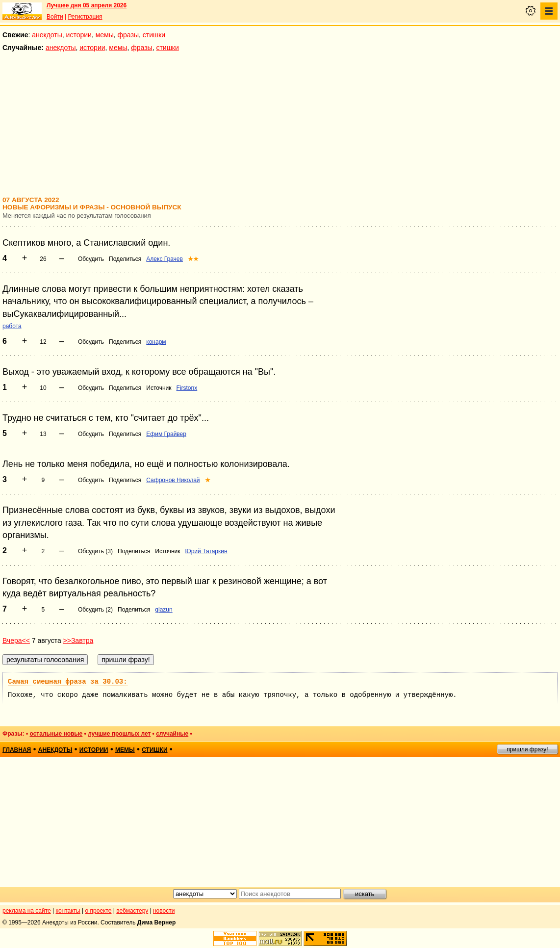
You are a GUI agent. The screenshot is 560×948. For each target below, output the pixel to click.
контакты (68, 911)
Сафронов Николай (173, 480)
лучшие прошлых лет (119, 734)
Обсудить (91, 259)
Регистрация (85, 17)
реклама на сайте (27, 911)
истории (79, 35)
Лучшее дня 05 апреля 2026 (87, 5)
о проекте (99, 911)
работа (12, 326)
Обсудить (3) (95, 551)
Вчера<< (16, 641)
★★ (193, 259)
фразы (128, 35)
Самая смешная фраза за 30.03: (68, 682)
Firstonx (187, 388)
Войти (55, 17)
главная (17, 750)
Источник (159, 388)
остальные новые (56, 734)
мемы (105, 35)
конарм (156, 342)
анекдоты (47, 35)
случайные (172, 734)
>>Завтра (78, 641)
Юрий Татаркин (206, 551)
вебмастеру (132, 911)
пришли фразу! (527, 749)
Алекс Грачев (165, 259)
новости (164, 911)
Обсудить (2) (95, 610)
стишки (154, 35)
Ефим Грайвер (166, 434)
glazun (164, 610)
